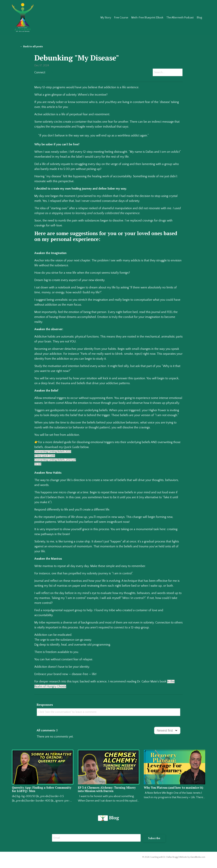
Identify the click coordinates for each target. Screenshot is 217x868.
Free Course (121, 18)
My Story (106, 18)
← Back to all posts (31, 46)
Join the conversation (50, 724)
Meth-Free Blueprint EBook (147, 18)
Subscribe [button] (154, 843)
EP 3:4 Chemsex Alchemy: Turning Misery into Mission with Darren (105, 794)
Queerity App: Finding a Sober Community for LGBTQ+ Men (36, 794)
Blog (199, 18)
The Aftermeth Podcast (180, 18)
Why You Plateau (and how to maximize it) (168, 794)
